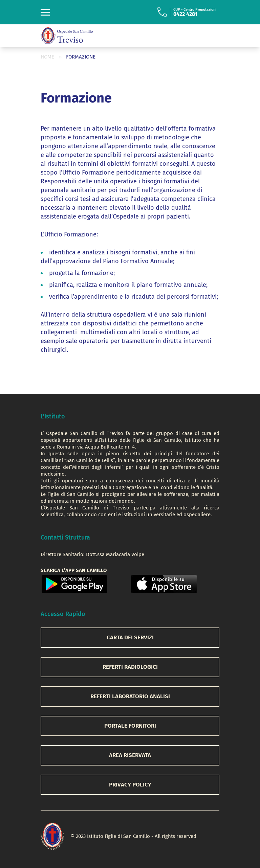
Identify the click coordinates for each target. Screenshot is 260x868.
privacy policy (130, 785)
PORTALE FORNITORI (130, 726)
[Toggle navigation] (45, 12)
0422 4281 (185, 14)
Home (47, 57)
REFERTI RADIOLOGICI (130, 667)
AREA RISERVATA (130, 755)
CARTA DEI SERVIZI (130, 637)
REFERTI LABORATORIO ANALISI (130, 696)
